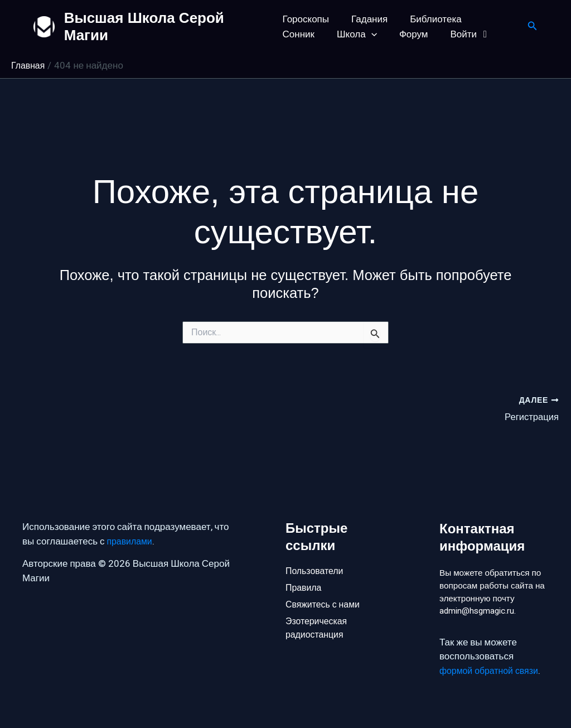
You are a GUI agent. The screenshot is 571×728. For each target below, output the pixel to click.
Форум (356, 34)
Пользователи (316, 551)
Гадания (366, 19)
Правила (305, 569)
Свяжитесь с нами (325, 588)
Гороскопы (306, 19)
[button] (317, 34)
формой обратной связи (492, 671)
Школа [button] (303, 34)
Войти (410, 34)
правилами (131, 521)
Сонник (490, 19)
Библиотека (429, 19)
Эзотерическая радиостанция (318, 614)
